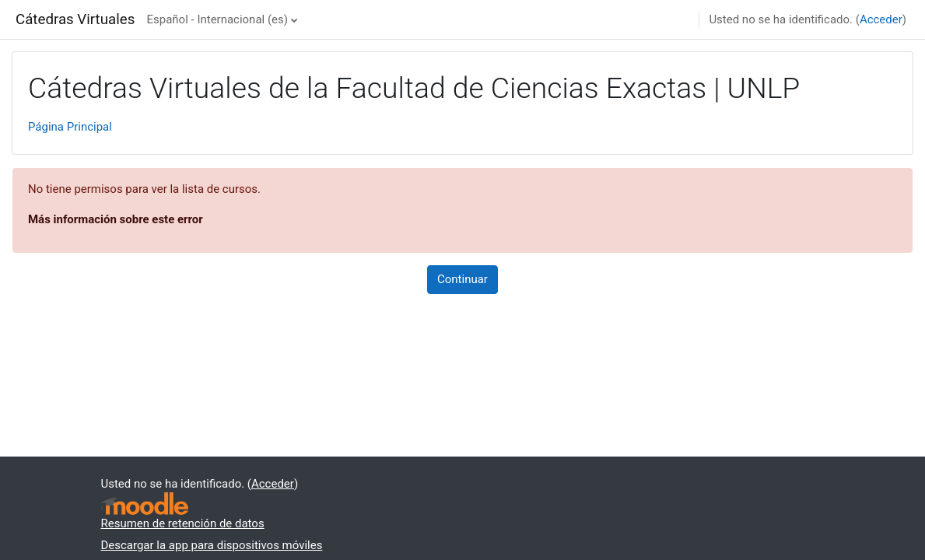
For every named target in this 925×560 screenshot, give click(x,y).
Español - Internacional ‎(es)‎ (217, 19)
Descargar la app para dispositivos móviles (212, 545)
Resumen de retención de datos (183, 523)
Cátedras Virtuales (75, 19)
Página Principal (70, 127)
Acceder (881, 19)
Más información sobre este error (116, 219)
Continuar (462, 279)
